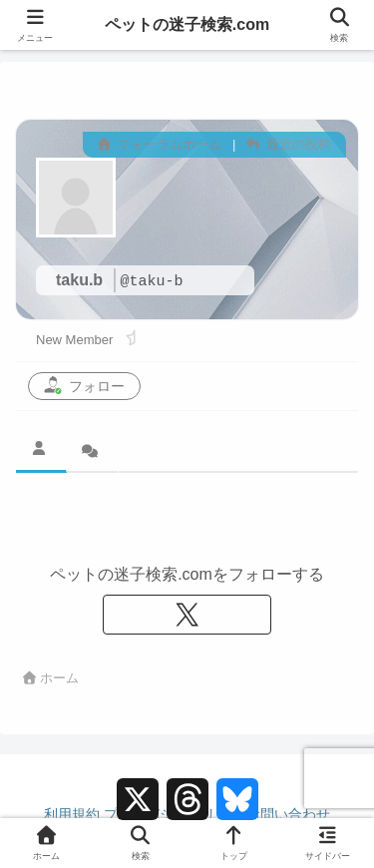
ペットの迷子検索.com (187, 24)
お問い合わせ (288, 814)
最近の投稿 (289, 144)
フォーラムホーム (160, 144)
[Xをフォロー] (187, 615)
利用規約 (72, 814)
